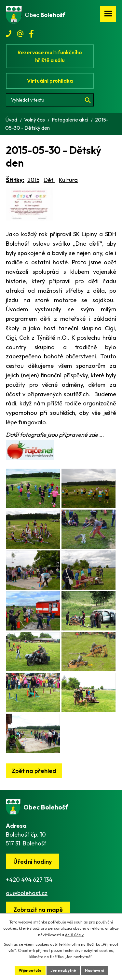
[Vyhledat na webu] (50, 100)
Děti (49, 180)
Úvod (11, 120)
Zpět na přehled (34, 771)
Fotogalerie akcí (70, 120)
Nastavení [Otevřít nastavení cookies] (94, 970)
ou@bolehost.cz (27, 893)
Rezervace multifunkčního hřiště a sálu (50, 56)
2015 (33, 180)
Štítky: (15, 180)
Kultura (68, 180)
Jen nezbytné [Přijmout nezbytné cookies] (63, 970)
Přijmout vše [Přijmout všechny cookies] (30, 970)
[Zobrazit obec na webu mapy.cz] (38, 910)
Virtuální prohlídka (50, 81)
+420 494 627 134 (29, 880)
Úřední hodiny (33, 862)
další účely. (75, 935)
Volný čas (34, 120)
